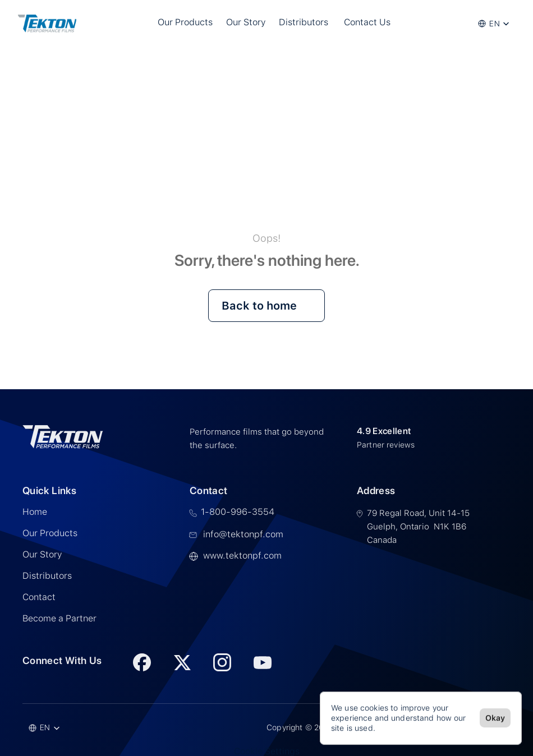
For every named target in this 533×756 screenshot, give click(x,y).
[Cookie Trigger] (267, 752)
